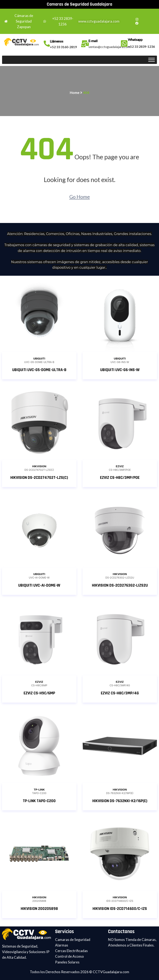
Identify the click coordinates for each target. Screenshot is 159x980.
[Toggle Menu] (152, 60)
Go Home (80, 197)
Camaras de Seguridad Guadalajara (79, 4)
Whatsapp (135, 39)
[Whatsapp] (124, 44)
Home (75, 93)
